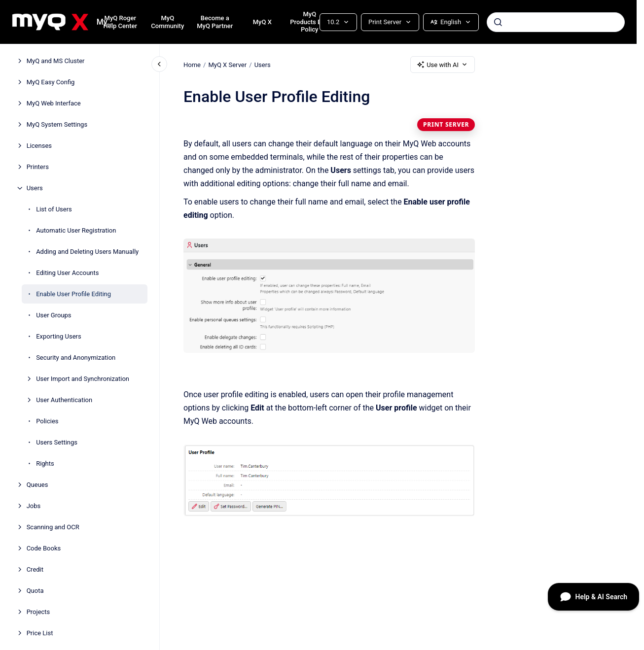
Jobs (34, 506)
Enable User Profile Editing (73, 294)
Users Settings (57, 442)
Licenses (39, 146)
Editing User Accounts (67, 273)
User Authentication (64, 400)
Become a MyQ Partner (215, 22)
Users (35, 188)
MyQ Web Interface (54, 103)
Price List (40, 633)
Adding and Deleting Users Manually (87, 252)
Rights (45, 463)
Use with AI (443, 65)
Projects (38, 612)
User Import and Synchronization (83, 379)
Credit (35, 569)
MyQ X (262, 22)
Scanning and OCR (53, 527)
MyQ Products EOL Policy (309, 22)
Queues (37, 485)
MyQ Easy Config (51, 82)
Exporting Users (59, 336)
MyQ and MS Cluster (56, 61)
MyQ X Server (227, 64)
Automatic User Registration (76, 230)
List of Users (54, 209)
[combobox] (556, 22)
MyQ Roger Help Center (120, 22)
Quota (35, 591)
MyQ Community (167, 22)
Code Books (44, 548)
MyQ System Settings (57, 124)
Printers (38, 167)
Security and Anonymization (76, 358)
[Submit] (498, 22)
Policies (47, 421)
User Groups (54, 315)
